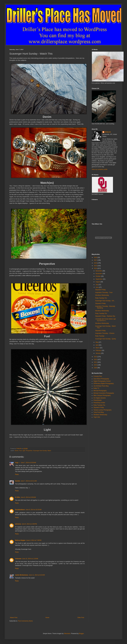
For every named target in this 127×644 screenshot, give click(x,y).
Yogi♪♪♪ (18, 463)
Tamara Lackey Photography (102, 410)
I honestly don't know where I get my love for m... (105, 320)
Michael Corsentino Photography (104, 393)
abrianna (18, 524)
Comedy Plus (98, 376)
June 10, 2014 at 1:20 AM (30, 559)
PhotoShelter (98, 400)
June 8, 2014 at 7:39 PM (34, 540)
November (99, 274)
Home (47, 618)
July (97, 285)
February (99, 350)
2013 (96, 357)
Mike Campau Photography (102, 395)
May (97, 342)
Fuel (20, 451)
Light (24, 451)
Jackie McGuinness (22, 575)
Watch (49, 451)
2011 (96, 362)
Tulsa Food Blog (99, 412)
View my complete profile (100, 169)
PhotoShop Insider (99, 403)
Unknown (18, 559)
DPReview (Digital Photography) (104, 383)
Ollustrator (67, 634)
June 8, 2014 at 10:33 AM (33, 510)
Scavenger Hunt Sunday (40, 451)
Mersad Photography (100, 391)
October (98, 276)
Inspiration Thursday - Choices (105, 333)
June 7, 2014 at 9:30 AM (28, 463)
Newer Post (14, 618)
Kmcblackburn (20, 510)
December (99, 271)
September (99, 279)
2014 (96, 268)
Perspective (29, 451)
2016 (96, 263)
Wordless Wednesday (102, 295)
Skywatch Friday (100, 290)
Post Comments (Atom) (25, 621)
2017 (96, 260)
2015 (96, 266)
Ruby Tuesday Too (101, 298)
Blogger (81, 634)
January (98, 353)
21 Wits (18, 497)
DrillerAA (108, 132)
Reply (17, 474)
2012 (96, 360)
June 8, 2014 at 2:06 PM (29, 524)
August (98, 282)
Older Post (81, 618)
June (97, 287)
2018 (96, 257)
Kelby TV (96, 388)
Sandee (18, 481)
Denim (17, 451)
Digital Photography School (102, 381)
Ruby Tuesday (100, 336)
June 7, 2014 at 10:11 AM (29, 481)
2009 (96, 368)
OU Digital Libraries (100, 398)
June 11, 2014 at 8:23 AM (37, 575)
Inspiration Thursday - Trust (104, 292)
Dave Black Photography (101, 379)
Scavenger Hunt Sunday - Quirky (106, 339)
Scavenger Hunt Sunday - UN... (105, 301)
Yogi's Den (97, 417)
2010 (96, 365)
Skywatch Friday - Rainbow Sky (105, 316)
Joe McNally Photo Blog (101, 386)
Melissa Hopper (20, 540)
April (97, 345)
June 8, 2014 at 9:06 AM (28, 497)
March (98, 348)
